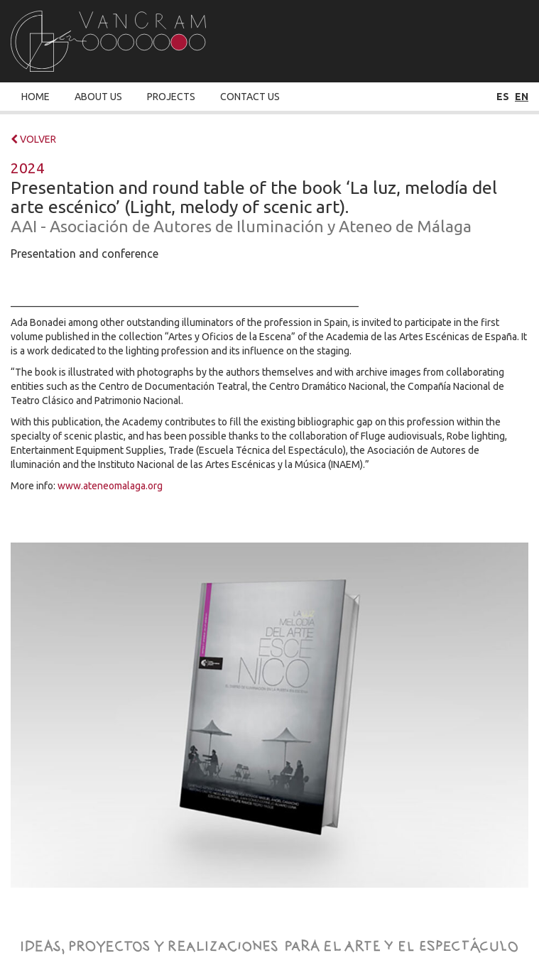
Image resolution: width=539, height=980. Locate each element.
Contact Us (250, 97)
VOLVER (33, 139)
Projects (171, 97)
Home (36, 97)
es (503, 97)
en (522, 97)
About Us (98, 97)
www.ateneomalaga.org (110, 486)
